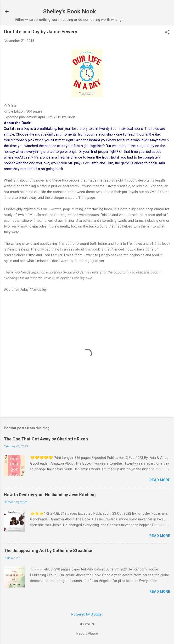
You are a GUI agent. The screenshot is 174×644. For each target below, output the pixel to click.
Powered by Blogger (87, 614)
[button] (167, 33)
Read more (160, 480)
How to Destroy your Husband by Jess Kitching (50, 495)
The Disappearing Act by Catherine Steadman (49, 550)
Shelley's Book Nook (70, 11)
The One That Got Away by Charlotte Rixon (46, 439)
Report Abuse (87, 633)
